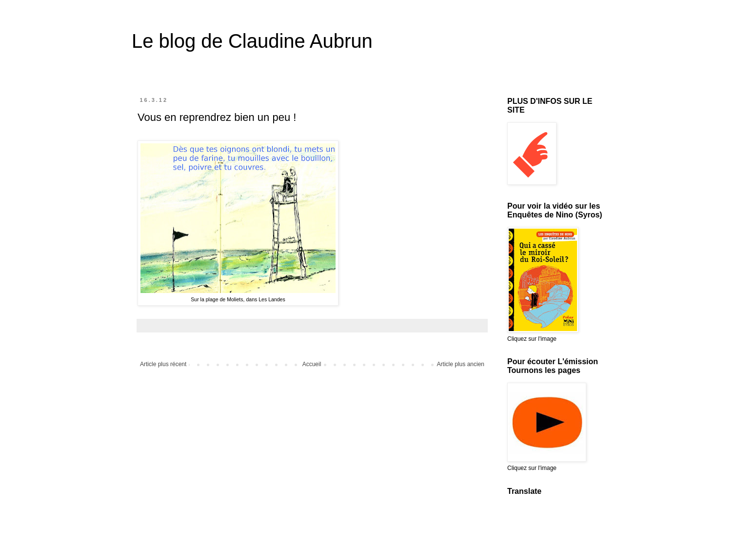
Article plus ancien (461, 364)
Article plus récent (163, 364)
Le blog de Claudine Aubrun (252, 41)
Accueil (312, 364)
